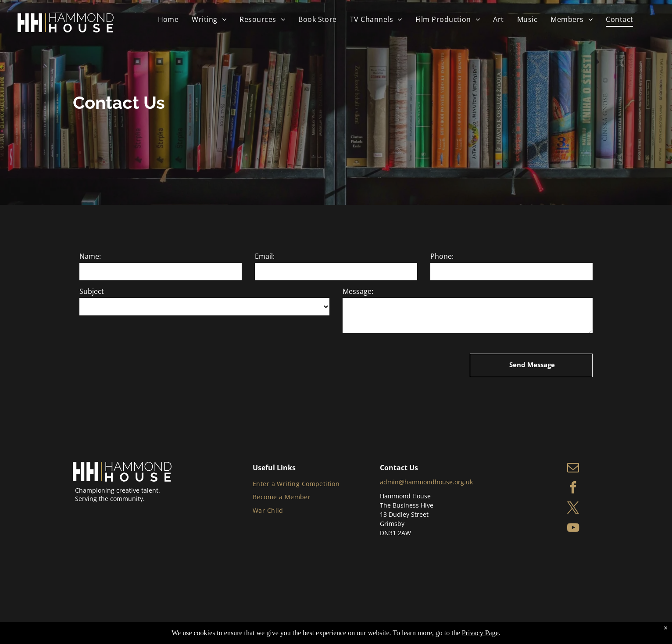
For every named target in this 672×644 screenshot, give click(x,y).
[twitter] (573, 509)
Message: (358, 291)
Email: (265, 256)
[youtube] (573, 529)
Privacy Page (480, 633)
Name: (90, 256)
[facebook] (573, 489)
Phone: (442, 256)
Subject (92, 291)
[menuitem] (168, 19)
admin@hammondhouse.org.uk (426, 482)
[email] (573, 469)
